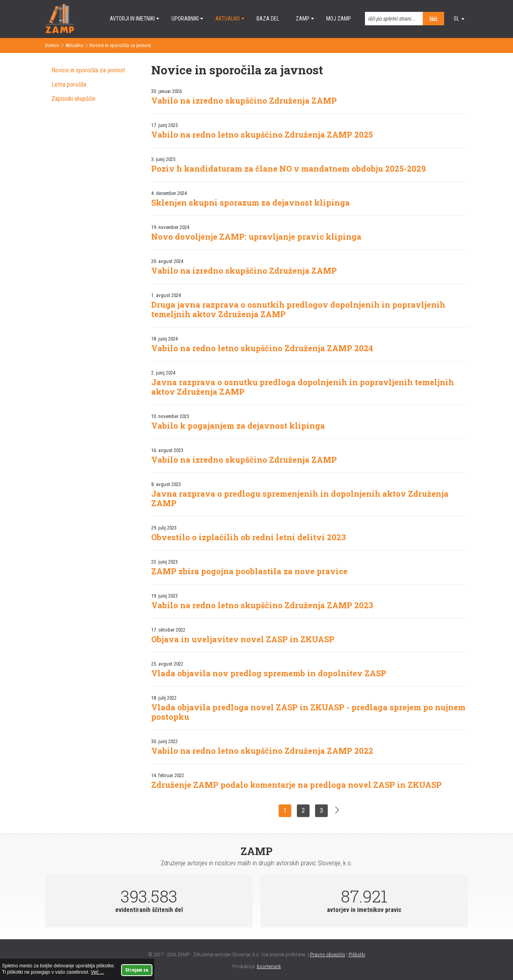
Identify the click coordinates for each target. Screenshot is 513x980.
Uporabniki (185, 19)
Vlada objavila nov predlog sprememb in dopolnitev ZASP (269, 673)
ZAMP (303, 19)
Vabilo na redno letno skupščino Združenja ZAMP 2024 (262, 348)
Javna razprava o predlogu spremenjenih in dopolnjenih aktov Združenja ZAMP (300, 498)
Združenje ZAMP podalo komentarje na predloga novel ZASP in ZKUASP (296, 785)
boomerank (269, 966)
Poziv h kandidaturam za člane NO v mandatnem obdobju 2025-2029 (289, 168)
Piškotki (357, 954)
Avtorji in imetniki (132, 19)
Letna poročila (69, 84)
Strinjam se (137, 970)
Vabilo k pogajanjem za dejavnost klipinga (238, 426)
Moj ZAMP (339, 19)
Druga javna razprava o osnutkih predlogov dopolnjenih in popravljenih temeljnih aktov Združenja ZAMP (298, 309)
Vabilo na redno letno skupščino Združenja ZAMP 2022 (262, 751)
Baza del (268, 19)
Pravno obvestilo (328, 954)
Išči (433, 19)
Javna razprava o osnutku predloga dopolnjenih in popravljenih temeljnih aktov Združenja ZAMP (303, 387)
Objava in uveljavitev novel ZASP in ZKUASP (243, 639)
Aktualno (228, 19)
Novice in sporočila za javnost (88, 70)
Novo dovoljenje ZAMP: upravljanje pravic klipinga (256, 236)
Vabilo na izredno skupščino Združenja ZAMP (244, 100)
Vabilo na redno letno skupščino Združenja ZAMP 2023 (262, 605)
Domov (52, 45)
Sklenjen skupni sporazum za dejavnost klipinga (251, 202)
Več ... (97, 972)
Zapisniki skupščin (73, 99)
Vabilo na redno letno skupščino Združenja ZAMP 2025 (262, 134)
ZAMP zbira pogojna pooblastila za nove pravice (249, 571)
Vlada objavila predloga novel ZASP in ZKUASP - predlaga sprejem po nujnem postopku (308, 712)
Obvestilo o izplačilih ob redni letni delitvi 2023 (249, 537)
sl (456, 19)
